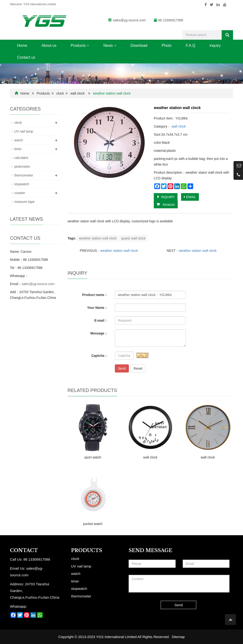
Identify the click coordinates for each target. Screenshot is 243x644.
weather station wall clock (98, 238)
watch (19, 140)
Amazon (166, 205)
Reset (138, 368)
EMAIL (190, 197)
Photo (167, 45)
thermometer (24, 175)
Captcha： (100, 356)
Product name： (95, 295)
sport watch (93, 457)
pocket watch (93, 524)
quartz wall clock (133, 238)
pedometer (22, 167)
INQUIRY (166, 197)
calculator (21, 158)
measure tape (24, 202)
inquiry (215, 45)
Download (139, 45)
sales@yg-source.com (129, 20)
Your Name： (97, 308)
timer (18, 149)
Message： (99, 333)
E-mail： (101, 320)
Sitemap (178, 637)
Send (122, 368)
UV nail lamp (24, 131)
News (110, 45)
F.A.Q (191, 45)
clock (60, 93)
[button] (88, 45)
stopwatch (22, 184)
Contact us (26, 57)
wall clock (78, 93)
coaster (20, 193)
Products (80, 45)
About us (49, 45)
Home (22, 45)
